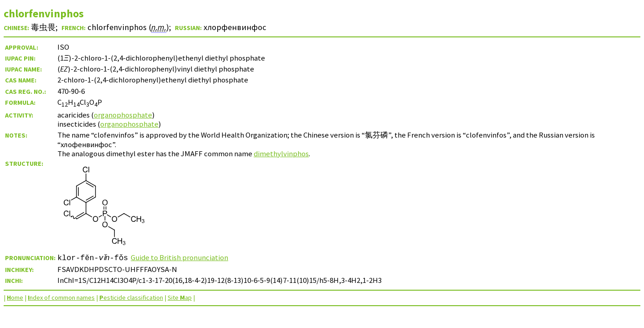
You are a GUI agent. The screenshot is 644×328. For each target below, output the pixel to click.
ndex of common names (61, 297)
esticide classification (131, 297)
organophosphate (123, 115)
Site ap (180, 297)
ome (15, 297)
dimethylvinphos (281, 154)
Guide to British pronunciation (182, 257)
